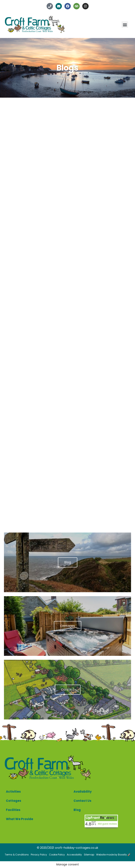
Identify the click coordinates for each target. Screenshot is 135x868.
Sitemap (89, 855)
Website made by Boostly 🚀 (113, 855)
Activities (13, 792)
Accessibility (74, 855)
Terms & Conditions (17, 855)
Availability (83, 792)
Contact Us (82, 801)
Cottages (14, 801)
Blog (77, 810)
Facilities (13, 810)
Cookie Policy (57, 855)
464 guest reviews (107, 824)
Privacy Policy (39, 855)
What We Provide (20, 819)
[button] (125, 25)
